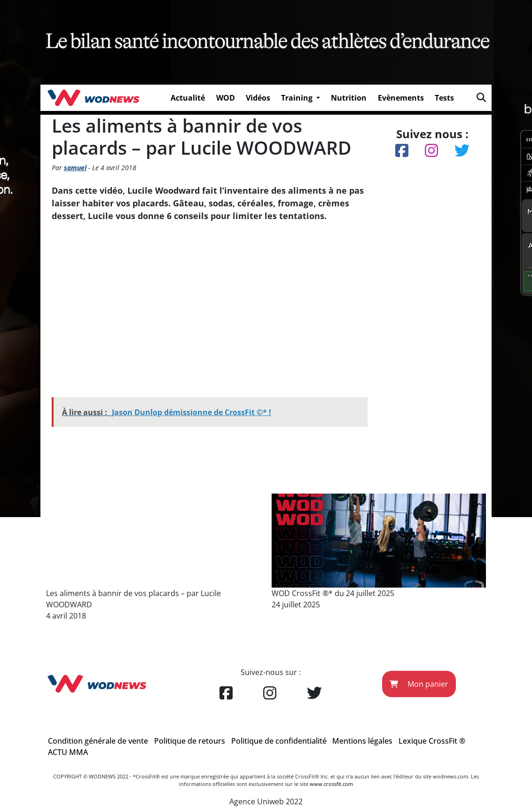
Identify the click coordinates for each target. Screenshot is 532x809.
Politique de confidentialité (279, 741)
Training (298, 98)
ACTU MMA (68, 752)
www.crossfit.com (331, 784)
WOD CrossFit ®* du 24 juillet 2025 (333, 593)
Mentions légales (362, 741)
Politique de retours (190, 741)
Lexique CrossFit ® (432, 741)
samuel (75, 168)
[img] (481, 97)
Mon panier (419, 684)
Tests (444, 98)
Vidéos (258, 98)
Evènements (401, 98)
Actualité (188, 98)
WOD (226, 98)
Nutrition (349, 98)
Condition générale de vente (98, 741)
